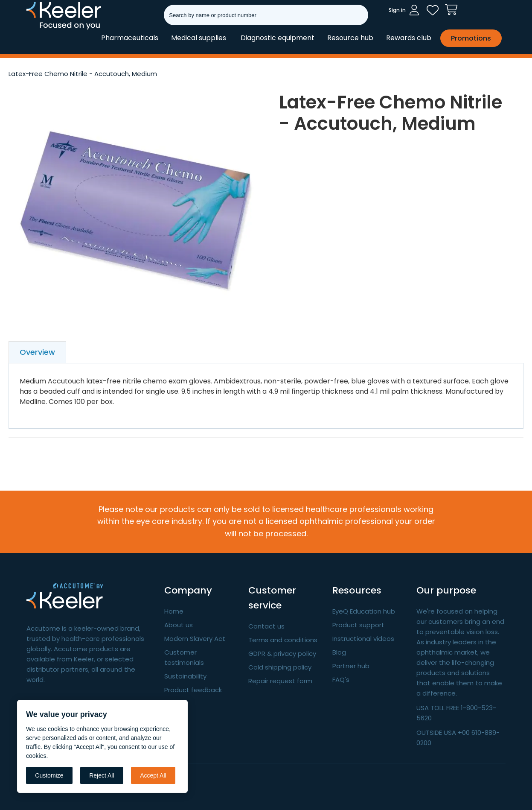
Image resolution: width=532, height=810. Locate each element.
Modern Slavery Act (195, 639)
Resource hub (350, 38)
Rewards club (409, 38)
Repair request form (280, 681)
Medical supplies (199, 38)
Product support (358, 625)
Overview (37, 352)
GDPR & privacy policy (282, 654)
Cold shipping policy (280, 667)
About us (179, 625)
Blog (339, 652)
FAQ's (341, 680)
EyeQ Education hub (364, 611)
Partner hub (351, 666)
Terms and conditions (283, 640)
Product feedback (193, 690)
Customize (49, 775)
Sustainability (185, 676)
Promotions (471, 38)
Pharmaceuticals (130, 38)
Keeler (37, 29)
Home (174, 611)
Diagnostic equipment (278, 38)
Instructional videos (363, 639)
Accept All (153, 775)
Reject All (102, 775)
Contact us (266, 626)
